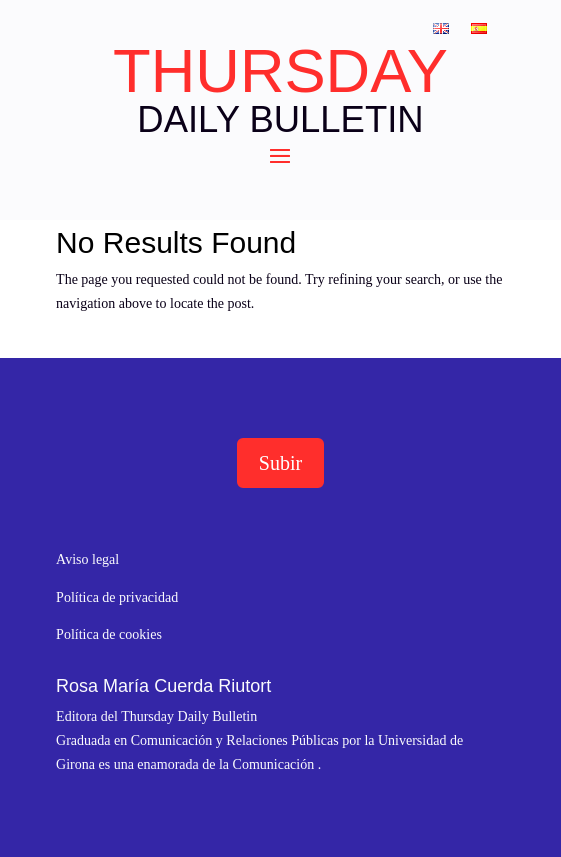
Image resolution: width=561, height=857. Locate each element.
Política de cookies (109, 634)
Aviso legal (87, 559)
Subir (280, 463)
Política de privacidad (117, 597)
